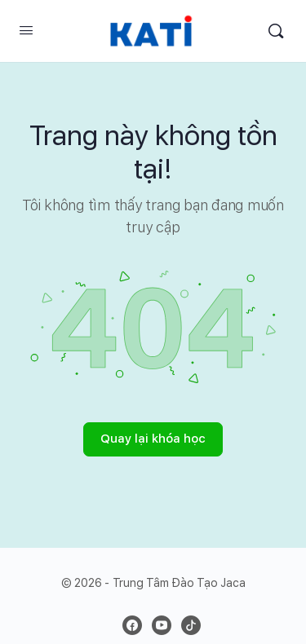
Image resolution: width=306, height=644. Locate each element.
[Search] (276, 31)
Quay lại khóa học (153, 439)
